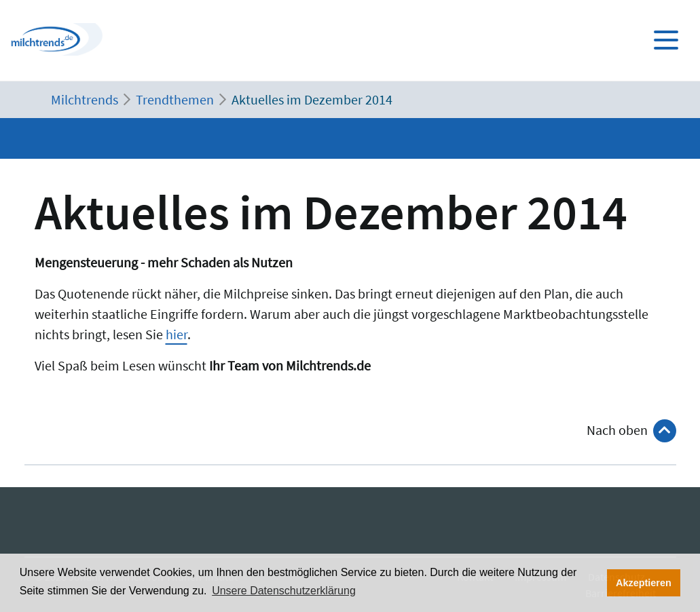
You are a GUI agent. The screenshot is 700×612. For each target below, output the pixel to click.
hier (177, 334)
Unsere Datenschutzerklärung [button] (284, 591)
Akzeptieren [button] (644, 583)
